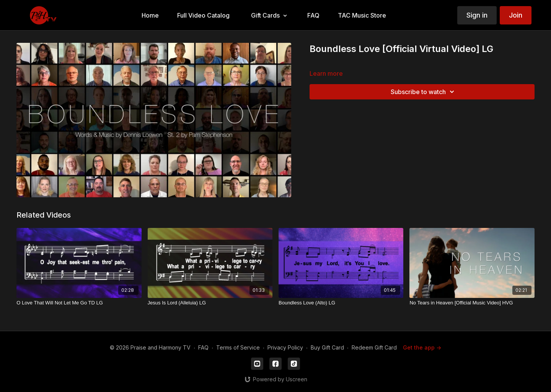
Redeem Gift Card (374, 347)
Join (516, 15)
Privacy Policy (285, 347)
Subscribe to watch (424, 92)
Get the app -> (422, 347)
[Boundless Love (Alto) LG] (341, 303)
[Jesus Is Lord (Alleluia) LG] (210, 303)
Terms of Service (238, 347)
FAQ (203, 347)
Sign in (477, 15)
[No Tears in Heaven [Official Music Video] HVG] (472, 303)
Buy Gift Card (327, 347)
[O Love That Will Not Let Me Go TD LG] (79, 303)
